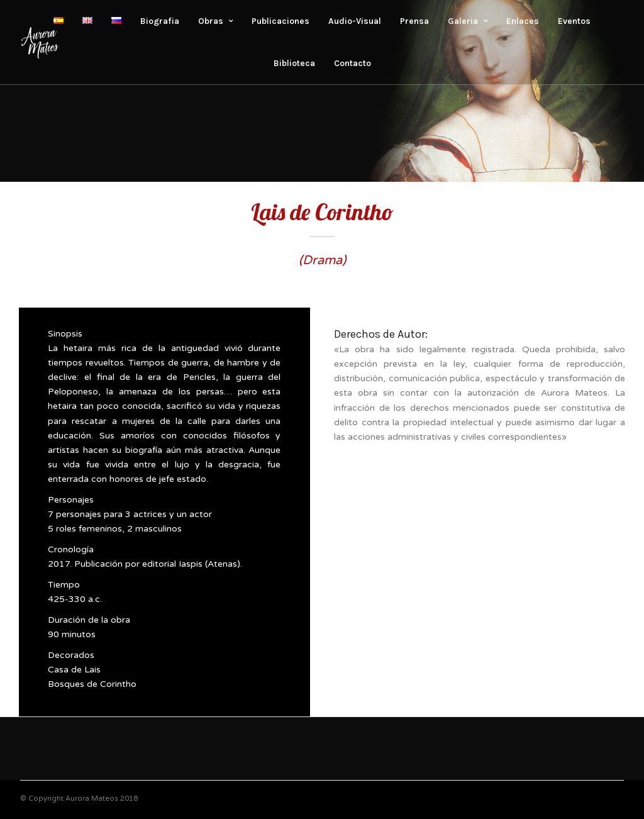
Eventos (574, 21)
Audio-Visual (355, 21)
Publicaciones (280, 21)
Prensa (414, 21)
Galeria (463, 21)
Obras (211, 21)
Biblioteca (294, 63)
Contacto (353, 63)
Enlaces (523, 21)
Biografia (160, 21)
